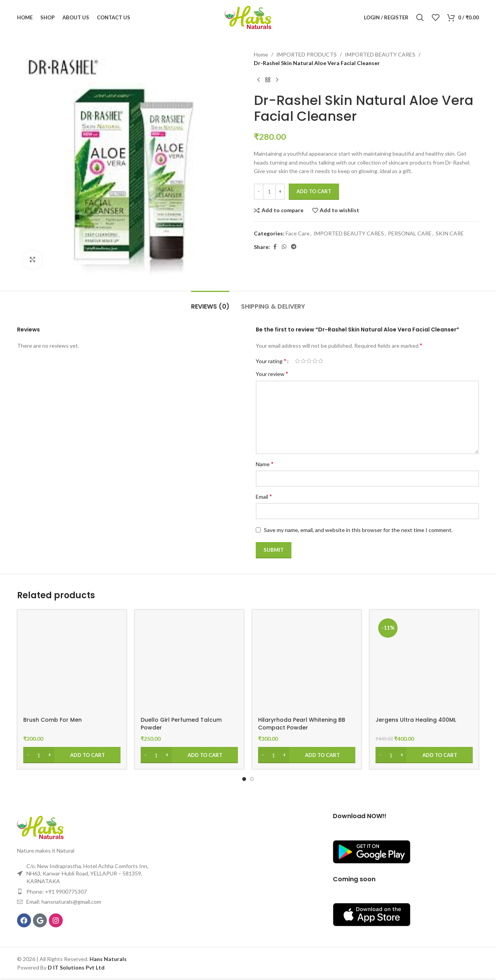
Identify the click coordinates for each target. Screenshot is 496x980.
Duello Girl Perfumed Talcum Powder (181, 724)
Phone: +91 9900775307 (57, 892)
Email (264, 496)
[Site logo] (248, 17)
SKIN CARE (450, 233)
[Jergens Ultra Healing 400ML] (424, 664)
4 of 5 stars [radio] (315, 361)
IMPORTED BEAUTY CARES (380, 54)
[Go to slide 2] (252, 779)
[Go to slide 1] (244, 779)
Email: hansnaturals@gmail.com (64, 902)
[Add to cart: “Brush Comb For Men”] (72, 755)
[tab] (210, 303)
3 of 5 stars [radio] (309, 361)
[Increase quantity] (280, 192)
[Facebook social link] (275, 247)
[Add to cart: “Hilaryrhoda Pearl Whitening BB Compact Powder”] (307, 755)
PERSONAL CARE (410, 233)
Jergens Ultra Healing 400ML (416, 720)
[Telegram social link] (294, 247)
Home (261, 54)
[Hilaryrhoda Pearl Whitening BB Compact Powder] (307, 664)
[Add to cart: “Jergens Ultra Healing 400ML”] (424, 755)
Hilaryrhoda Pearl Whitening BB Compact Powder (302, 724)
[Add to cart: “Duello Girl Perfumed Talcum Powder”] (189, 755)
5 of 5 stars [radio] (321, 361)
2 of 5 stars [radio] (303, 361)
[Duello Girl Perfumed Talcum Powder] (189, 664)
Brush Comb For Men (53, 720)
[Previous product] (258, 80)
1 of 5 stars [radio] (297, 361)
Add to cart (314, 191)
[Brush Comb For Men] (72, 664)
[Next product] (277, 80)
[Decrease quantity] (259, 192)
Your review (272, 373)
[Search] (420, 17)
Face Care (298, 233)
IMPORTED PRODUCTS (307, 54)
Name (265, 464)
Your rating (271, 361)
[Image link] (40, 827)
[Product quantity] (269, 192)
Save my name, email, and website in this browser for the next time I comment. (358, 530)
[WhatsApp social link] (284, 247)
